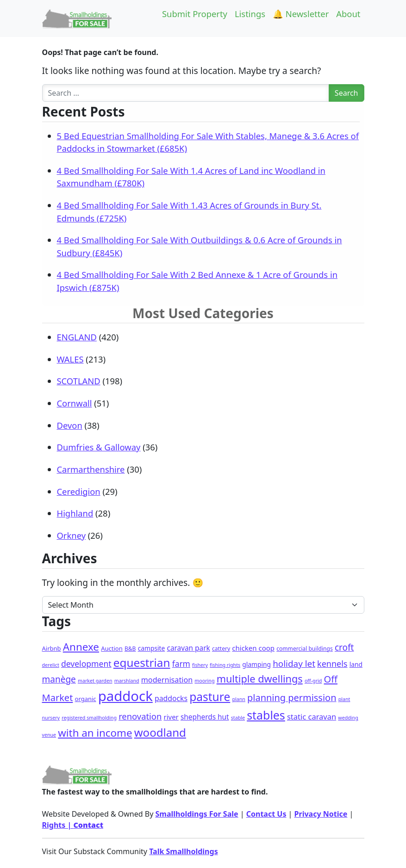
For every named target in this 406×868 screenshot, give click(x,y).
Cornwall (75, 403)
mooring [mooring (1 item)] (204, 681)
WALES (70, 359)
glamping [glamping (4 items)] (256, 664)
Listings (250, 14)
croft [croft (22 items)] (344, 647)
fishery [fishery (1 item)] (200, 665)
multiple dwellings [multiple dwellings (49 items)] (260, 679)
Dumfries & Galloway (99, 447)
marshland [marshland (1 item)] (127, 681)
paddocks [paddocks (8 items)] (171, 698)
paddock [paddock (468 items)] (125, 696)
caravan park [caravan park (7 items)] (189, 648)
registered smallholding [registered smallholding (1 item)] (89, 718)
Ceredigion (79, 491)
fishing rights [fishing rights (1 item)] (225, 665)
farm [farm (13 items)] (181, 664)
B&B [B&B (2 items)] (130, 649)
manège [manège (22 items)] (59, 679)
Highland (75, 513)
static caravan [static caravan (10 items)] (312, 717)
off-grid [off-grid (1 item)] (313, 681)
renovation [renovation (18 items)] (140, 716)
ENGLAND (77, 337)
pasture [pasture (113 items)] (210, 697)
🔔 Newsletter (301, 14)
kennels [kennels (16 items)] (332, 664)
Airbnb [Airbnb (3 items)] (52, 648)
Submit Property (195, 14)
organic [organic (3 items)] (86, 699)
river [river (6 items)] (171, 717)
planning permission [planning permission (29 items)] (292, 698)
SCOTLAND (79, 381)
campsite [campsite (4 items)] (152, 648)
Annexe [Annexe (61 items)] (81, 647)
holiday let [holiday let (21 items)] (294, 664)
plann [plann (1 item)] (238, 699)
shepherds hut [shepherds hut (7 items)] (205, 717)
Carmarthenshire (91, 469)
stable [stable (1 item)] (238, 718)
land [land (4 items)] (356, 664)
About (348, 14)
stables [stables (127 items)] (266, 715)
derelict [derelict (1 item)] (51, 665)
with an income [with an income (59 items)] (95, 733)
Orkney (72, 535)
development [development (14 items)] (86, 664)
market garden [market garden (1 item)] (95, 681)
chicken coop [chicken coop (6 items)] (253, 648)
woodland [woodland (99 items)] (160, 732)
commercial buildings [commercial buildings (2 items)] (305, 649)
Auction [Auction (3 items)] (112, 648)
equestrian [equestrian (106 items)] (142, 662)
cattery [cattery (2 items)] (221, 649)
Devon (70, 425)
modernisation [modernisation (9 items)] (167, 680)
